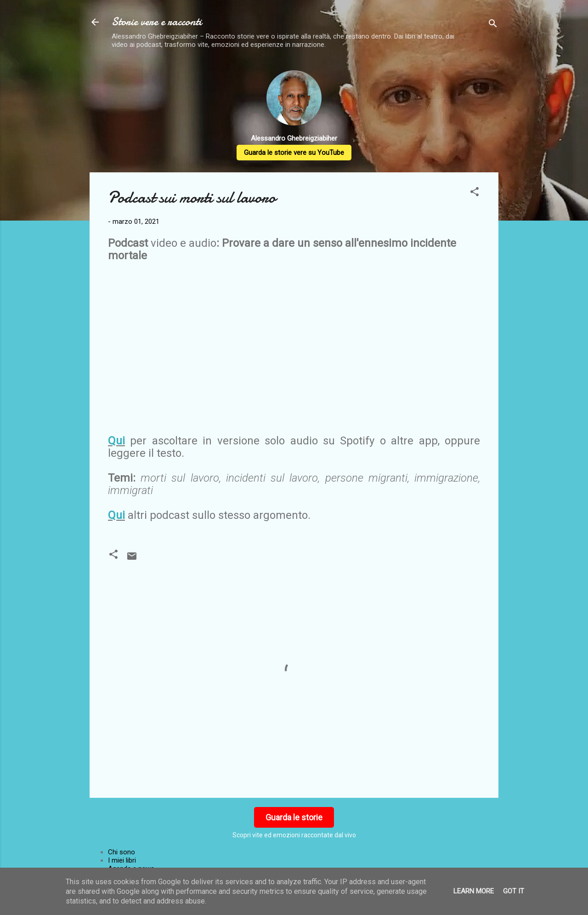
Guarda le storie (294, 817)
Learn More (474, 891)
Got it (514, 891)
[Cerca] (493, 25)
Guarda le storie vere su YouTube (294, 153)
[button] (475, 193)
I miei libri (122, 860)
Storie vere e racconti (157, 22)
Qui (116, 441)
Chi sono (122, 852)
